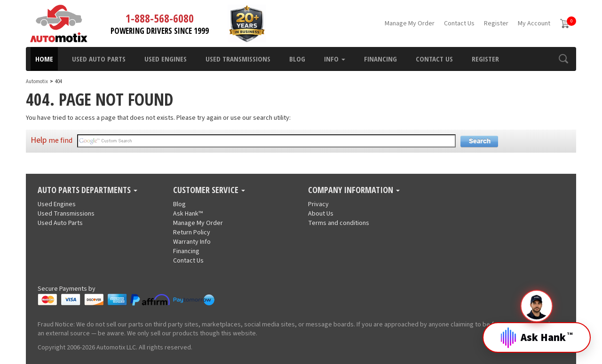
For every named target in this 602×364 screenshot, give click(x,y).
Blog (297, 59)
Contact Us (459, 23)
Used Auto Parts (99, 59)
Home (44, 59)
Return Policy (192, 232)
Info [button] (335, 59)
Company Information (354, 190)
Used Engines (166, 59)
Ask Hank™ (188, 214)
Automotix (37, 81)
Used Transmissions (238, 59)
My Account (534, 23)
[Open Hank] (537, 330)
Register (496, 23)
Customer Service (209, 190)
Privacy (318, 204)
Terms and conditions (339, 223)
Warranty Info (192, 242)
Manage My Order (410, 23)
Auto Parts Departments (87, 190)
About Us (321, 214)
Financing (380, 59)
